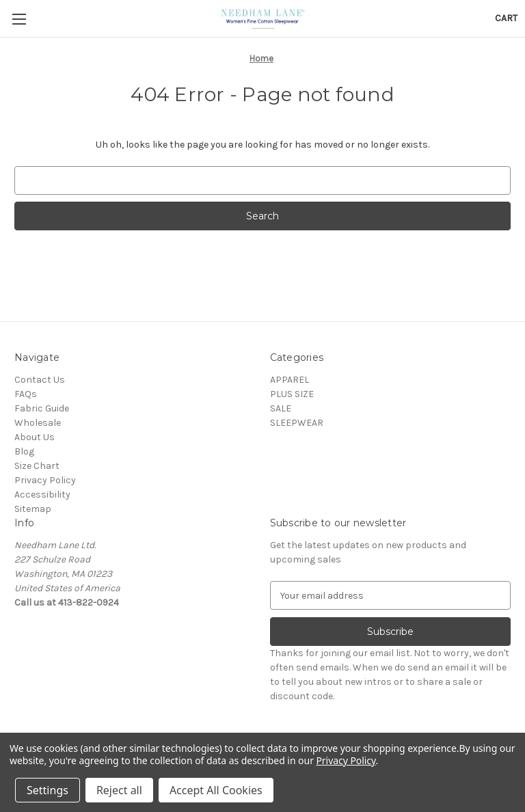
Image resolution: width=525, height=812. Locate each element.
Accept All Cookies (216, 790)
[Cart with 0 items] (506, 18)
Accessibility (42, 495)
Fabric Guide (42, 408)
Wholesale (38, 423)
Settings (48, 790)
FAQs (26, 394)
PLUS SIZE (292, 394)
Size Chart (37, 466)
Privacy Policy (45, 480)
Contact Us (40, 380)
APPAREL (290, 380)
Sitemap (33, 509)
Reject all (119, 790)
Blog (24, 451)
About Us (35, 437)
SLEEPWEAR (297, 423)
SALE (281, 408)
